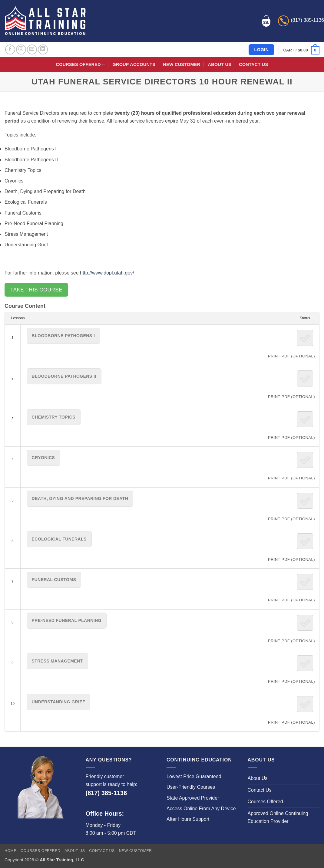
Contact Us (253, 64)
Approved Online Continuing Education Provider (278, 817)
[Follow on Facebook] (10, 49)
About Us (220, 64)
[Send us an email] (32, 49)
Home (10, 851)
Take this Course (36, 290)
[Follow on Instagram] (21, 49)
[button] (301, 50)
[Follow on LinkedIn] (43, 49)
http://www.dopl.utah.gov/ (107, 273)
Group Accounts (134, 64)
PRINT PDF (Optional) (291, 356)
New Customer (182, 64)
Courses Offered (81, 65)
